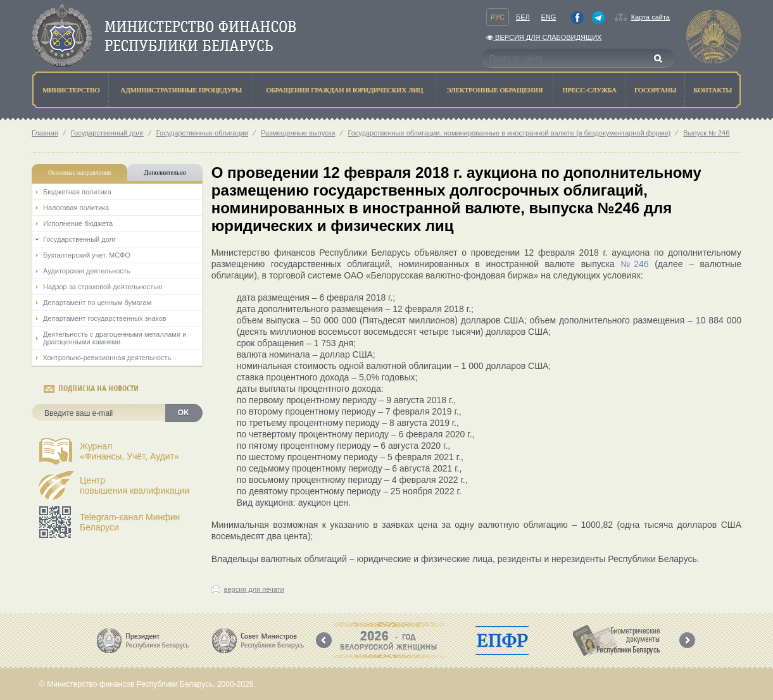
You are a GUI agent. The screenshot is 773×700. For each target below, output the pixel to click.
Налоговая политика (76, 208)
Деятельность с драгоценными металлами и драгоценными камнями (115, 338)
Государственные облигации (202, 133)
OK (184, 413)
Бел (523, 17)
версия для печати (254, 589)
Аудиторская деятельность (87, 271)
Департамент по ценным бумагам (97, 303)
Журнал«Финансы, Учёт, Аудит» (129, 451)
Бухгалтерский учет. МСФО (87, 255)
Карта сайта (650, 17)
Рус (498, 17)
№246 (634, 264)
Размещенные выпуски (298, 133)
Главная (45, 133)
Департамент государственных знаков (105, 318)
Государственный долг (107, 133)
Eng (549, 17)
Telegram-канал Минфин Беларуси (130, 522)
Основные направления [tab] (80, 172)
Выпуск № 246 (706, 133)
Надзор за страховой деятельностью (103, 287)
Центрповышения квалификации (135, 485)
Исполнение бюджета (78, 223)
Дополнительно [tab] (165, 172)
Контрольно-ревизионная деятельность (107, 358)
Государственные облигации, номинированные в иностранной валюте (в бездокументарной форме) (509, 133)
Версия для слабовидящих (544, 37)
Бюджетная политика (77, 192)
